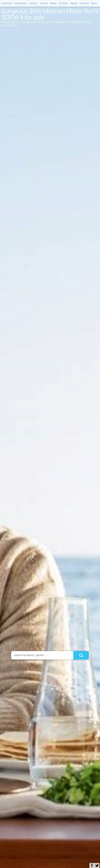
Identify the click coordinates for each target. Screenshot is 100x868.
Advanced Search (79, 662)
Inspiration (21, 3)
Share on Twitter (97, 866)
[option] (50, 434)
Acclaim (63, 3)
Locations (7, 3)
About (74, 3)
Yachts (44, 3)
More (94, 3)
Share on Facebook (92, 866)
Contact (84, 3)
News (53, 3)
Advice (34, 3)
